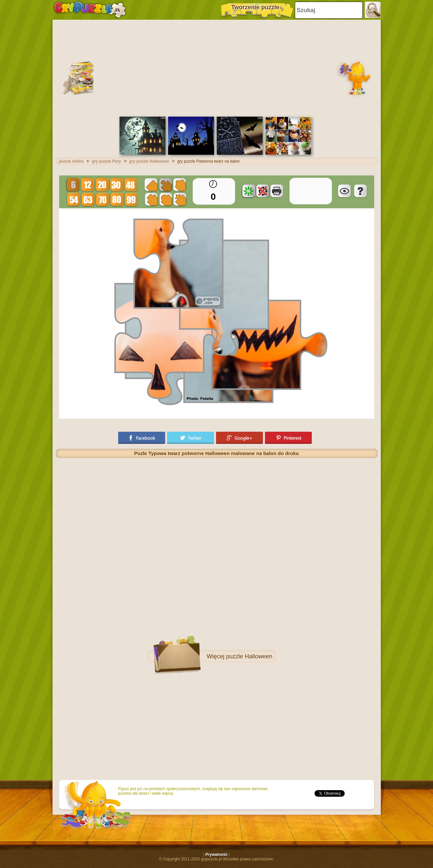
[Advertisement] (217, 67)
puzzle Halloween (249, 656)
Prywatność (216, 855)
